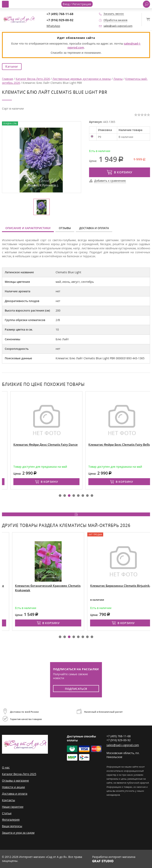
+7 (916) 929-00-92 (60, 20)
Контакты (9, 800)
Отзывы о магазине (15, 781)
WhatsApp (53, 26)
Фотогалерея (11, 820)
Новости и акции (13, 787)
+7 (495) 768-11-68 (60, 14)
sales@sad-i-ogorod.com (118, 26)
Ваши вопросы (12, 826)
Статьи (7, 813)
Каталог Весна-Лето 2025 (19, 774)
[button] (60, 496)
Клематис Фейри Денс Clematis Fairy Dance (107, 445)
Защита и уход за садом (18, 833)
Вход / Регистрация (77, 4)
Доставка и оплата (94, 228)
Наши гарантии (13, 807)
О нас (6, 767)
